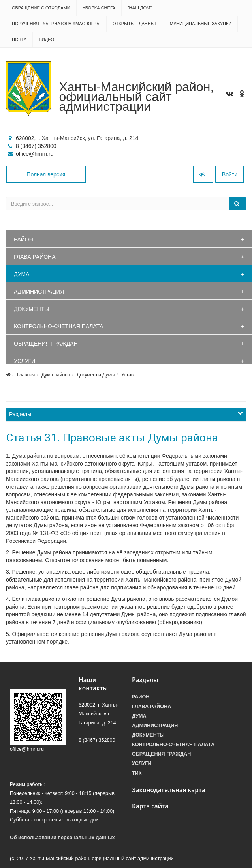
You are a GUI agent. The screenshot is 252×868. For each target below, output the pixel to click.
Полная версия (46, 174)
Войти (230, 174)
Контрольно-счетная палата (58, 326)
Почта (19, 39)
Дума (22, 274)
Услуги (24, 361)
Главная (26, 375)
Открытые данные (135, 24)
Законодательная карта (169, 790)
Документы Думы (96, 375)
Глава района (35, 257)
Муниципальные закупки (201, 24)
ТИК (137, 773)
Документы (32, 309)
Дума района (56, 375)
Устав (127, 375)
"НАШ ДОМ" (140, 8)
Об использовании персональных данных (62, 838)
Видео (46, 39)
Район (24, 239)
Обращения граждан (46, 344)
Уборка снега (99, 8)
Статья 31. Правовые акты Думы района (112, 438)
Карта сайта (150, 806)
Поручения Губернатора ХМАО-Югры (56, 24)
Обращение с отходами (41, 8)
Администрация (39, 292)
